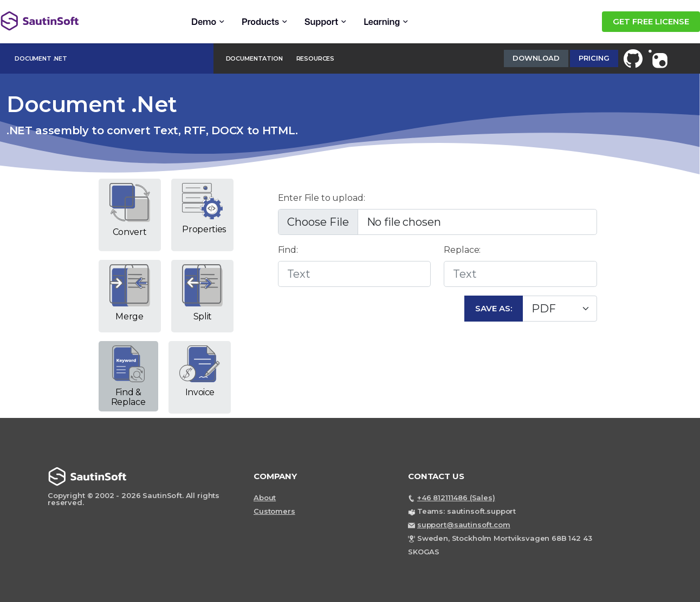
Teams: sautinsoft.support (466, 511)
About (265, 498)
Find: (288, 250)
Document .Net (41, 58)
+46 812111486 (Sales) (456, 498)
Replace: (462, 250)
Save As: (494, 308)
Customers (274, 511)
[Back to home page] (76, 21)
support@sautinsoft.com (464, 525)
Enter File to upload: (322, 198)
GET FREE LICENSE (651, 21)
